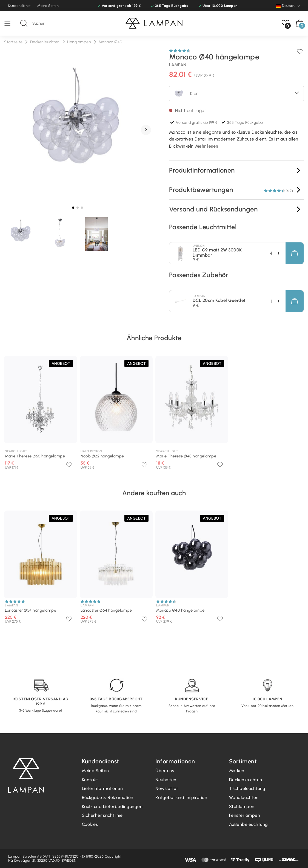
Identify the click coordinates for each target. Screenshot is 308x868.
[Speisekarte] (10, 23)
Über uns (165, 771)
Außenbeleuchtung (249, 824)
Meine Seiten (48, 6)
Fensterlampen (245, 815)
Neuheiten (166, 780)
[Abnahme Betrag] (281, 253)
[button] (146, 130)
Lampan (178, 65)
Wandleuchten (244, 797)
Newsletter (167, 788)
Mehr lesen (207, 146)
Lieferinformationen (102, 788)
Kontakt (90, 780)
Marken (237, 771)
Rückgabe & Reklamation (108, 797)
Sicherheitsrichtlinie (102, 815)
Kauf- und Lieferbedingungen (112, 807)
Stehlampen (242, 807)
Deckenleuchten (246, 780)
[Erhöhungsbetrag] (261, 253)
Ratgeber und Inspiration (181, 797)
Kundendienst (19, 6)
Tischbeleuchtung (247, 788)
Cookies (90, 824)
